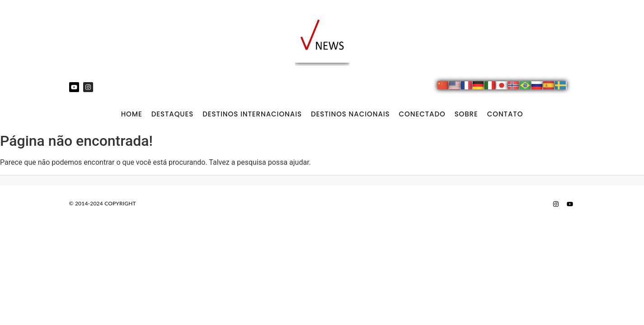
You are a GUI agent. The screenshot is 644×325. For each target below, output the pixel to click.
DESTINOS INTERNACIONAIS (252, 114)
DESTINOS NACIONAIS (350, 114)
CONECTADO (422, 114)
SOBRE (466, 114)
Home (132, 114)
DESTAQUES (173, 114)
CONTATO (505, 114)
